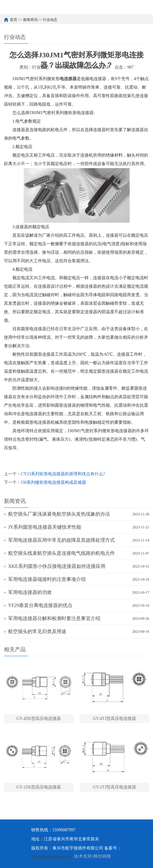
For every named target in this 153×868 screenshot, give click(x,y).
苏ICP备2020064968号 (52, 857)
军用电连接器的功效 (30, 592)
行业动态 (50, 20)
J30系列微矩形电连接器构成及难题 (53, 482)
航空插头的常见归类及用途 (37, 631)
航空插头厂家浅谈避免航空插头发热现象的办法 (59, 514)
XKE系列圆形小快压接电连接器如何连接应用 (57, 566)
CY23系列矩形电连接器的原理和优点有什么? (63, 474)
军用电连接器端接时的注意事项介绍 (47, 579)
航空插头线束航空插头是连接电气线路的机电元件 (62, 553)
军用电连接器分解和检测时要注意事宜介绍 (54, 618)
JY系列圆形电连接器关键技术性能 (45, 527)
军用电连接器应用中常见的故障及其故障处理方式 (62, 540)
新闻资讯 (30, 20)
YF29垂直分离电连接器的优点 (40, 605)
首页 (14, 20)
